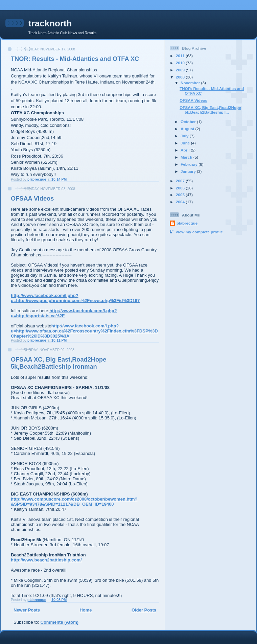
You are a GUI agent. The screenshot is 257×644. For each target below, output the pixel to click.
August (188, 129)
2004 (181, 202)
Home (86, 610)
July (185, 136)
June (186, 143)
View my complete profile (199, 232)
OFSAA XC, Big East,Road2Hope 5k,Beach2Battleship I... (210, 110)
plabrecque (187, 223)
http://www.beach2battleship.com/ (46, 560)
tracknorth (50, 23)
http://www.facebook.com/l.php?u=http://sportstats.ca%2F (64, 313)
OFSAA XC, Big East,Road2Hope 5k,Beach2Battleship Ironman (59, 363)
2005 (181, 195)
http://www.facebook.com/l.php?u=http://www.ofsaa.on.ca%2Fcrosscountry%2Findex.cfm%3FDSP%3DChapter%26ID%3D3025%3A (84, 331)
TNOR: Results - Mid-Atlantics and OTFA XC (75, 59)
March (187, 157)
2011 (181, 56)
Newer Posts (27, 610)
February (190, 164)
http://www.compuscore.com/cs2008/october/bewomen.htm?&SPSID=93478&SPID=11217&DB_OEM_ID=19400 (74, 502)
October (189, 122)
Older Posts (144, 610)
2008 (181, 77)
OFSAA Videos (32, 199)
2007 (181, 181)
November (191, 83)
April (186, 150)
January (189, 171)
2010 (181, 63)
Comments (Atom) (60, 622)
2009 (181, 70)
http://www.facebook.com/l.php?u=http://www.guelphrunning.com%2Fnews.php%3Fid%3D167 (75, 298)
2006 (181, 188)
